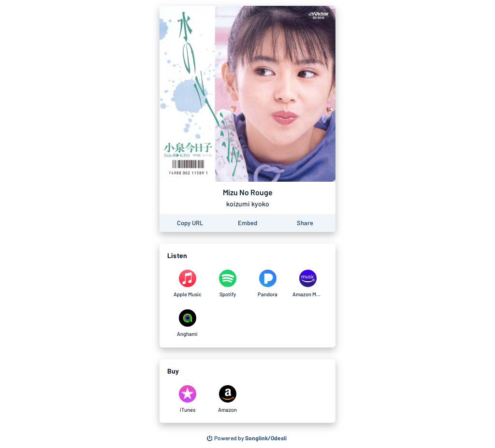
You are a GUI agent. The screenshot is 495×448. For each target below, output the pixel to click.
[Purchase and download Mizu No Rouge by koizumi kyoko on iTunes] (187, 399)
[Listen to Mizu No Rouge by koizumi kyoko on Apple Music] (187, 284)
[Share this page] (305, 223)
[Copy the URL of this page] (190, 223)
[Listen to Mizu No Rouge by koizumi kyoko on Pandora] (268, 284)
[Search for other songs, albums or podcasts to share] (247, 438)
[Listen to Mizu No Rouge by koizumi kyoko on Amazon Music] (308, 284)
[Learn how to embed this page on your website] (247, 223)
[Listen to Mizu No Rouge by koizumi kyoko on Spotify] (227, 284)
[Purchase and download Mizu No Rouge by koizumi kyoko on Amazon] (227, 399)
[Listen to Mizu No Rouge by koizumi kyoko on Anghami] (187, 323)
